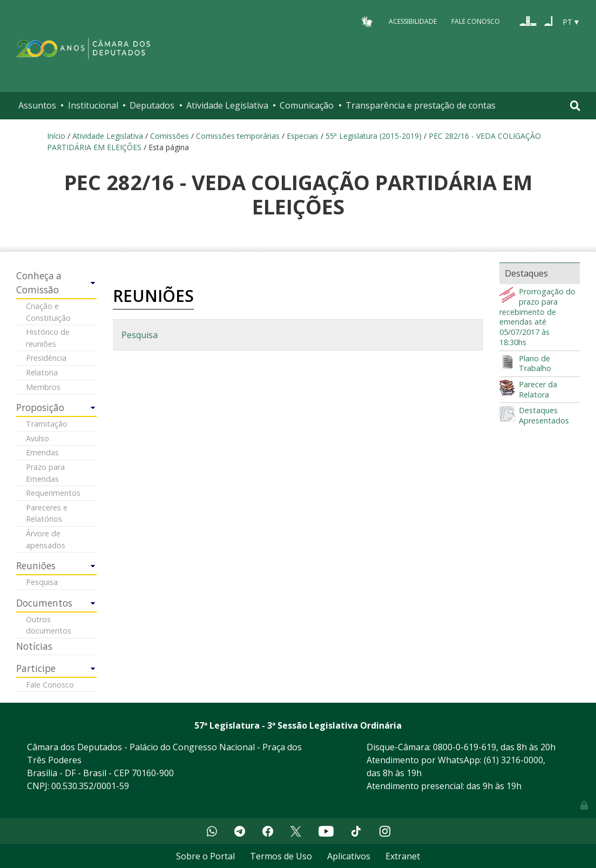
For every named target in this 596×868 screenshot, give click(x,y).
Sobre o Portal (205, 856)
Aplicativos (349, 856)
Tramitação (47, 424)
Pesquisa (42, 582)
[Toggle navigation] (575, 106)
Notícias (34, 646)
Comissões (170, 136)
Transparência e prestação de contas (421, 105)
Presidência (46, 358)
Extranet (403, 856)
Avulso (38, 438)
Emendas (42, 452)
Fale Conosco (476, 21)
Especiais (303, 136)
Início (56, 136)
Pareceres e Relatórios (47, 513)
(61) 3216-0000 (513, 760)
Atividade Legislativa (227, 105)
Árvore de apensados (46, 539)
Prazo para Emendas (45, 473)
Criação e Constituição (48, 312)
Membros (43, 387)
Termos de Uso (281, 856)
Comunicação (307, 105)
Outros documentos (49, 625)
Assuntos (37, 105)
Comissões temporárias (238, 136)
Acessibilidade (413, 21)
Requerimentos (53, 493)
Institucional (93, 105)
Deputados (152, 105)
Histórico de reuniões (48, 338)
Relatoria (42, 372)
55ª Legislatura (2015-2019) (374, 136)
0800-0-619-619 (465, 747)
